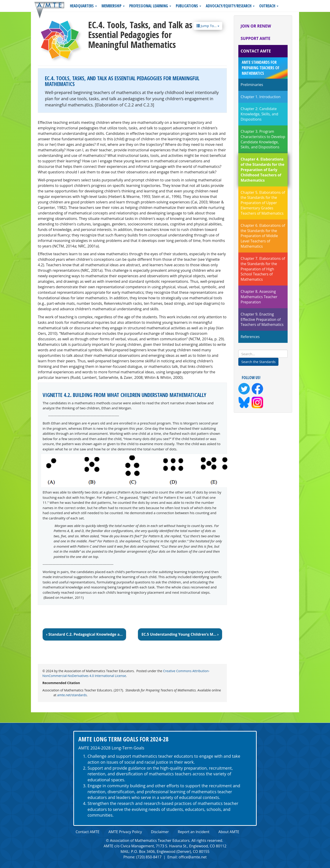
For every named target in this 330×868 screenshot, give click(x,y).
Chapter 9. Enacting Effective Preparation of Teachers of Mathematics (262, 319)
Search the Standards (258, 362)
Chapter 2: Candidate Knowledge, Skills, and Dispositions (259, 114)
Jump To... (208, 25)
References (250, 337)
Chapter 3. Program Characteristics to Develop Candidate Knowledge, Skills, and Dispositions (263, 139)
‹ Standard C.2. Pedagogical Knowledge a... (84, 634)
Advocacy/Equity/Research (230, 6)
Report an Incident (194, 832)
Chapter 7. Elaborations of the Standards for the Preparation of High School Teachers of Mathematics (263, 269)
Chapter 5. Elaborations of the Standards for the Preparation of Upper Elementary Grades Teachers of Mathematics (263, 203)
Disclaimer (160, 832)
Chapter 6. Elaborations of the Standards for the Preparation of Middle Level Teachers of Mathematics (263, 236)
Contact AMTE (256, 51)
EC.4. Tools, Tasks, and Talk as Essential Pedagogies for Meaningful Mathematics (122, 81)
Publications (188, 6)
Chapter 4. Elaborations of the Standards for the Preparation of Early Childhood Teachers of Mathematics (263, 170)
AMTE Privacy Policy (125, 832)
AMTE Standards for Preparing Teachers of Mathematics (261, 68)
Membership (113, 6)
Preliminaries (252, 85)
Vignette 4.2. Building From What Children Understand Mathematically (124, 395)
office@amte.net (193, 857)
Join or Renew (256, 26)
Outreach (269, 6)
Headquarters (83, 6)
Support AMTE (256, 38)
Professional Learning (150, 6)
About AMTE (229, 832)
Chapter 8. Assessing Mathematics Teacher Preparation (259, 297)
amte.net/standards (72, 695)
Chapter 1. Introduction (261, 97)
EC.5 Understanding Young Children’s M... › (180, 634)
